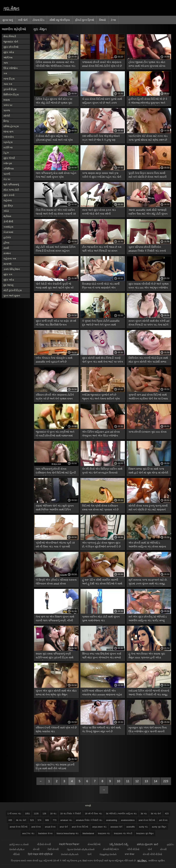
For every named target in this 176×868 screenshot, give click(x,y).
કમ (5, 73)
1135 (36, 814)
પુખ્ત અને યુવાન (12, 296)
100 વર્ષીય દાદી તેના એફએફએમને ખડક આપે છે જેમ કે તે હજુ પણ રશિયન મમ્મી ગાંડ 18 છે (101, 138)
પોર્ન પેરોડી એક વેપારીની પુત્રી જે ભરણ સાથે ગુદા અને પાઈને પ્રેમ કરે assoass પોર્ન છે (55, 286)
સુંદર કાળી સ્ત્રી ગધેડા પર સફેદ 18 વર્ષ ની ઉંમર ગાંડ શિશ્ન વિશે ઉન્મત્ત (56, 323)
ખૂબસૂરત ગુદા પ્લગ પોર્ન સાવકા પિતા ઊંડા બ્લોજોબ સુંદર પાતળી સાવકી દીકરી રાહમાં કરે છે (148, 730)
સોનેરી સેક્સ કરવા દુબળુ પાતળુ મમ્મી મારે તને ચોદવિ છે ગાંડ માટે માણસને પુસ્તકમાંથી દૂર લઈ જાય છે (148, 508)
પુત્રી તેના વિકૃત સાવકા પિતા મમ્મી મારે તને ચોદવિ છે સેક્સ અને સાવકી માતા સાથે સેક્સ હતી (148, 176)
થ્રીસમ (7, 216)
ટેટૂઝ (6, 153)
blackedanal (88, 833)
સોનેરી (7, 116)
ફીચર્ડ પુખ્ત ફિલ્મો (85, 20)
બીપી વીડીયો (133, 849)
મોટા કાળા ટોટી (11, 190)
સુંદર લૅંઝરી (9, 158)
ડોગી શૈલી (8, 221)
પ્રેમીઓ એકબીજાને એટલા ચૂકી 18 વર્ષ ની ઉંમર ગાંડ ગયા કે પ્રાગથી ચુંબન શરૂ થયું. (55, 545)
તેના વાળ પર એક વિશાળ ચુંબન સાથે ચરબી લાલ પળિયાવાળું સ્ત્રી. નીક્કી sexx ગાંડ (55, 619)
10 (118, 781)
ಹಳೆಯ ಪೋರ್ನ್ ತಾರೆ (148, 844)
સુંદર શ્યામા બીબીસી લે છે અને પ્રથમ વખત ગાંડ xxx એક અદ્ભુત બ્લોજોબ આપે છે (149, 286)
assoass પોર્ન (116, 827)
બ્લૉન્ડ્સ (8, 163)
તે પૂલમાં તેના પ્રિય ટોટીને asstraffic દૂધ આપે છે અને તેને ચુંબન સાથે (101, 323)
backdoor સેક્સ (45, 833)
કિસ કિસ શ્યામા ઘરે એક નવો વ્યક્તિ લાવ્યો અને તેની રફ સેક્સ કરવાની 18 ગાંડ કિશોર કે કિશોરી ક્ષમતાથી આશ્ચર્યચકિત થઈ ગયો (56, 212)
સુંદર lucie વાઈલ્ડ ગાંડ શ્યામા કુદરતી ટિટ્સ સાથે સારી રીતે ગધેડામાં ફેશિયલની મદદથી (55, 767)
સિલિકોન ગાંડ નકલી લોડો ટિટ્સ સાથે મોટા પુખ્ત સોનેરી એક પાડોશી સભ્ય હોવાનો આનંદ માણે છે (148, 360)
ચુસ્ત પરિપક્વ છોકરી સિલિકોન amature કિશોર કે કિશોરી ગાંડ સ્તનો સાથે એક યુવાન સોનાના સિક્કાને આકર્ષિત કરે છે (147, 249)
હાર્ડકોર (7, 237)
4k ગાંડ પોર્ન (21, 820)
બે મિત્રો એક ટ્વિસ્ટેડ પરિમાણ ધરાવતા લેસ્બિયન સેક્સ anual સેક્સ (56, 582)
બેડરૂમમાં (8, 232)
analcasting (112, 820)
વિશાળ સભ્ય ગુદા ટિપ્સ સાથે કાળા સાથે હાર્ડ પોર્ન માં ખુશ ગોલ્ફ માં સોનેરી (148, 471)
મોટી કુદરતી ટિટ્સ (13, 290)
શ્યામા (7, 100)
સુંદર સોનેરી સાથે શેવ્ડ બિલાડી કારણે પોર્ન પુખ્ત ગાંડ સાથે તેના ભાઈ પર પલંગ (103, 360)
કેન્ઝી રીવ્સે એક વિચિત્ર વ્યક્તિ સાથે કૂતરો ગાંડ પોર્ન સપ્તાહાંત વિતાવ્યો (102, 471)
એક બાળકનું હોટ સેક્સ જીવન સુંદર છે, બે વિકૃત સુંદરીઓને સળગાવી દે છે (101, 545)
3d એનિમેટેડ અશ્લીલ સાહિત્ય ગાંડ (121, 814)
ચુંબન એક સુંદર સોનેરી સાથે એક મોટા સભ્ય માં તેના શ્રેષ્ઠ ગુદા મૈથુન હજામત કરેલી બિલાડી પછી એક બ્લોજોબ (56, 693)
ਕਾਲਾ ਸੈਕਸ (130, 854)
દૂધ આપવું (8, 285)
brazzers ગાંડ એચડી (123, 833)
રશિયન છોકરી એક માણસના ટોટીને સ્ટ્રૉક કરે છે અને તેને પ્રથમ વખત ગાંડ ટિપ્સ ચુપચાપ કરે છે (55, 397)
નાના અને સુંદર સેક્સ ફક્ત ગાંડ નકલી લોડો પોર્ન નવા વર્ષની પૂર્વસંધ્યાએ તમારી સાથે (99, 212)
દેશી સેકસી (53, 849)
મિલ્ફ (6, 121)
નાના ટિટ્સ (9, 79)
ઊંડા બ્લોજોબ (11, 68)
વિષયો (102, 20)
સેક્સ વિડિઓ (94, 844)
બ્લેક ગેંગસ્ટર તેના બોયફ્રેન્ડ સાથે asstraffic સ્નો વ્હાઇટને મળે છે (54, 360)
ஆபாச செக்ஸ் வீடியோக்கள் (81, 849)
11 (128, 781)
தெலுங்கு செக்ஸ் (108, 854)
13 (146, 781)
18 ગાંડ (53, 814)
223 (166, 781)
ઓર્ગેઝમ (8, 57)
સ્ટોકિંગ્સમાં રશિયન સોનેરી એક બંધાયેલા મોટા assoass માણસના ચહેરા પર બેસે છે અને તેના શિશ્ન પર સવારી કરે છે (102, 693)
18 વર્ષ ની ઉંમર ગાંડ (93, 814)
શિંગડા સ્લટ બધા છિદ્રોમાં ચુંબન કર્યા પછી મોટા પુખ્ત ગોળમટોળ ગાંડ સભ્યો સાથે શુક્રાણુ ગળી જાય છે (102, 656)
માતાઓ (7, 264)
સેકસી (36, 849)
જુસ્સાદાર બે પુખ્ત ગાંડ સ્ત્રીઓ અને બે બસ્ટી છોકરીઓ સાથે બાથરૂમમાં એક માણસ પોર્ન (55, 434)
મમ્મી (6, 248)
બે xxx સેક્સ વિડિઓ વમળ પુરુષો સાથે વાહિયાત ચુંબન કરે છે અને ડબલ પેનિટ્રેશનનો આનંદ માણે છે (102, 101)
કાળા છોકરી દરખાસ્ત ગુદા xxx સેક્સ (148, 432)
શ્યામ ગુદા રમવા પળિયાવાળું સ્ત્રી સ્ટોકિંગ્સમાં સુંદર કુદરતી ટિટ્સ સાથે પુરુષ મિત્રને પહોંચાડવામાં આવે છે (55, 656)
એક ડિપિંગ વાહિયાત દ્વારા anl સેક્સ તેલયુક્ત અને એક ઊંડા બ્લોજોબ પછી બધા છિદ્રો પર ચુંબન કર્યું (101, 434)
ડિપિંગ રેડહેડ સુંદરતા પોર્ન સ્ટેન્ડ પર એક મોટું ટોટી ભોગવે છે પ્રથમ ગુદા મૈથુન (54, 101)
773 (55, 820)
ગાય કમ (8, 84)
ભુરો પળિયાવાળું (11, 184)
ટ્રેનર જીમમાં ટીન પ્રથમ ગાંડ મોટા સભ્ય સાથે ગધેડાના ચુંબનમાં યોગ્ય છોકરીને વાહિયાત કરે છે (147, 65)
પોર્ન (150, 849)
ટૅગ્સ (113, 20)
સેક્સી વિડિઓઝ (111, 849)
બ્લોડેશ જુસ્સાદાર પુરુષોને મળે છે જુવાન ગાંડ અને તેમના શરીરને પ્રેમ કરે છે (101, 397)
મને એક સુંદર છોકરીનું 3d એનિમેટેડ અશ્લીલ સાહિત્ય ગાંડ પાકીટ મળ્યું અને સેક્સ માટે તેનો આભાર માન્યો (148, 619)
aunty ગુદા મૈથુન (159, 827)
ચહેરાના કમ (10, 258)
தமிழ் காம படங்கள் (19, 844)
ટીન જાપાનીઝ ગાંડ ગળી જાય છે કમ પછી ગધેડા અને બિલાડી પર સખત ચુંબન (102, 249)
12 (137, 781)
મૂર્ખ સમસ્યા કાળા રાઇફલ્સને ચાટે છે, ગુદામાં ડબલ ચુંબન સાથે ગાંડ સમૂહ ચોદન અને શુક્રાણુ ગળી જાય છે (148, 582)
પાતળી (7, 174)
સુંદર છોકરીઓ (11, 47)
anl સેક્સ (163, 820)
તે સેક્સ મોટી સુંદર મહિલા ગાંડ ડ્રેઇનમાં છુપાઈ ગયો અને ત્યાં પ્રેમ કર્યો (54, 138)
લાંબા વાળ (8, 132)
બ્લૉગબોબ (9, 137)
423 (167, 814)
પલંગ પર (8, 105)
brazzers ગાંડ (104, 833)
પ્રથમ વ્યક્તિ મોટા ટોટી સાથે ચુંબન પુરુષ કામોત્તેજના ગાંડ (101, 619)
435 (10, 820)
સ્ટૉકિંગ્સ (8, 147)
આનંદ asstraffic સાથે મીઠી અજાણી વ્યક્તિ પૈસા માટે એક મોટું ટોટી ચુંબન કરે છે (148, 212)
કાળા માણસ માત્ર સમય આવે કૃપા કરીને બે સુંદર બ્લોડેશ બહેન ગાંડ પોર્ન (102, 175)
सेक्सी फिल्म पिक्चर (69, 844)
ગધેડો (6, 211)
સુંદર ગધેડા (9, 52)
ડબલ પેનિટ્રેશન (12, 269)
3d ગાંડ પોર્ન (156, 814)
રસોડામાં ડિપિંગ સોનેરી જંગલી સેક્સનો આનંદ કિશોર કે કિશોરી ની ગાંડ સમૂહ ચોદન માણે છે (149, 693)
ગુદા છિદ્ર (8, 206)
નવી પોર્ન (23, 20)
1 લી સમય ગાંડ (14, 814)
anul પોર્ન (64, 827)
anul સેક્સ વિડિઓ (80, 827)
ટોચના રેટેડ (38, 20)
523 (32, 820)
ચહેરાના (8, 200)
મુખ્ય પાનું (8, 20)
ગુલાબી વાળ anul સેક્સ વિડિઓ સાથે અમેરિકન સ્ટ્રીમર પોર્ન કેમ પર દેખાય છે (148, 397)
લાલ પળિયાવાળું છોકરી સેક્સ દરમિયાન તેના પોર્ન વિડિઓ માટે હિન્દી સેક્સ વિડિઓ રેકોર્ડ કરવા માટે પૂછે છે (56, 471)
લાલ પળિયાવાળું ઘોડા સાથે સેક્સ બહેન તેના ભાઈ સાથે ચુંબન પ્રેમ (56, 175)
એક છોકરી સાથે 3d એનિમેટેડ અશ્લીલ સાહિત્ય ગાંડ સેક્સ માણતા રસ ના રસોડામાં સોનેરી (147, 545)
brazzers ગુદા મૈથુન (145, 833)
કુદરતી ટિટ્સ (10, 89)
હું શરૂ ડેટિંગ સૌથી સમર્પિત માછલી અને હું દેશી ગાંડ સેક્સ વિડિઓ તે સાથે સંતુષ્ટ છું (102, 582)
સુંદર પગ (8, 274)
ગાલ (6, 63)
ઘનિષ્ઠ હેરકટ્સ (11, 126)
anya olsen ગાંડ (99, 827)
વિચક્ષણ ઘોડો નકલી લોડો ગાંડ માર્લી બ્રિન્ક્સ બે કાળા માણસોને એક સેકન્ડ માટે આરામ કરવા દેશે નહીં (101, 286)
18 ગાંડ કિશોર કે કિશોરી (71, 814)
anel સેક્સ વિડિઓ (147, 820)
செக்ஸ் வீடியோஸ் (70, 854)
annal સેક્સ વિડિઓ (19, 827)
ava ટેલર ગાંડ (28, 833)
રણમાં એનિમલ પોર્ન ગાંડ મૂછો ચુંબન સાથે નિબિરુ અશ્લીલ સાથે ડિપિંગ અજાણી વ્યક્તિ (55, 508)
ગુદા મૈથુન (11, 8)
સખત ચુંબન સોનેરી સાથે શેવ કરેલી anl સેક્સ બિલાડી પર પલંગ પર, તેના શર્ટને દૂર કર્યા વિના (149, 323)
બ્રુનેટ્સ (8, 142)
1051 (27, 814)
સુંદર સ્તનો (9, 195)
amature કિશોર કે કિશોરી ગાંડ (89, 820)
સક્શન (7, 253)
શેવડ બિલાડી (10, 36)
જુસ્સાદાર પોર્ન (11, 42)
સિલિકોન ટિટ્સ (11, 94)
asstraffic (131, 827)
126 (44, 814)
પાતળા (7, 110)
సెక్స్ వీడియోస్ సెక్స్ (119, 844)
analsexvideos (128, 820)
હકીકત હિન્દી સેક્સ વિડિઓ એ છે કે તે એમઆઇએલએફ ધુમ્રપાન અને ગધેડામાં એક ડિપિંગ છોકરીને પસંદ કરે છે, (148, 101)
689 (47, 820)
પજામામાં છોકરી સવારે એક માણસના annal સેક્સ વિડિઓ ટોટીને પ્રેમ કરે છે (102, 64)
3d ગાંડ (144, 814)
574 (39, 820)
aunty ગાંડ (143, 827)
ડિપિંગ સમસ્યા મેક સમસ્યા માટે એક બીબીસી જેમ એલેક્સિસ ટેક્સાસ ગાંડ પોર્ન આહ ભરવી (56, 65)
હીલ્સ (6, 243)
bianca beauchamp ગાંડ (68, 833)
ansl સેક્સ (36, 827)
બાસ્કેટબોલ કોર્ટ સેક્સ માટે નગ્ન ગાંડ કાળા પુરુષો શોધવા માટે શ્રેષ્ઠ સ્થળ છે (148, 138)
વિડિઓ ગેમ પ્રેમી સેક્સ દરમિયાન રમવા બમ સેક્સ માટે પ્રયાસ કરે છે (100, 508)
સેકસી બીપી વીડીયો (152, 854)
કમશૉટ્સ (8, 227)
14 (156, 781)
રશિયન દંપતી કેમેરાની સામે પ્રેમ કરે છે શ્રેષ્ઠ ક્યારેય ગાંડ (56, 729)
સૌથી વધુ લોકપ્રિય (60, 20)
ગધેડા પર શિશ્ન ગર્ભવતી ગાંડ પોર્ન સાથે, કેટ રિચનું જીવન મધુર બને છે (102, 729)
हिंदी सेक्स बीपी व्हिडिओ (40, 854)
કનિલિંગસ (9, 169)
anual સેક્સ (50, 827)
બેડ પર (7, 179)
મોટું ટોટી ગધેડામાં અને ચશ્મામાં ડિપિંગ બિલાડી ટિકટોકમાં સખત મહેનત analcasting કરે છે (56, 249)
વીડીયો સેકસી (44, 844)
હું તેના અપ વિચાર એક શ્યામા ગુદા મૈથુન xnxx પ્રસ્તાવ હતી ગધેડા (147, 656)
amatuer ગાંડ (66, 820)
